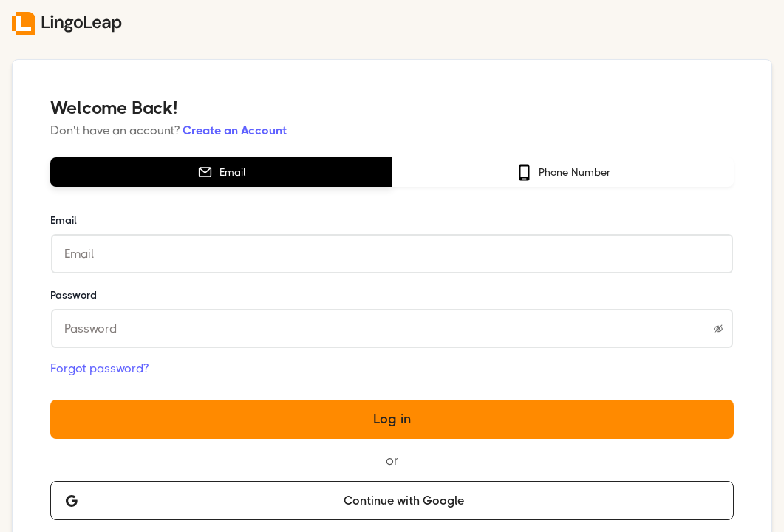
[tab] (221, 172)
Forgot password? (99, 368)
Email (64, 220)
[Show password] (718, 329)
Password (74, 295)
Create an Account (235, 130)
